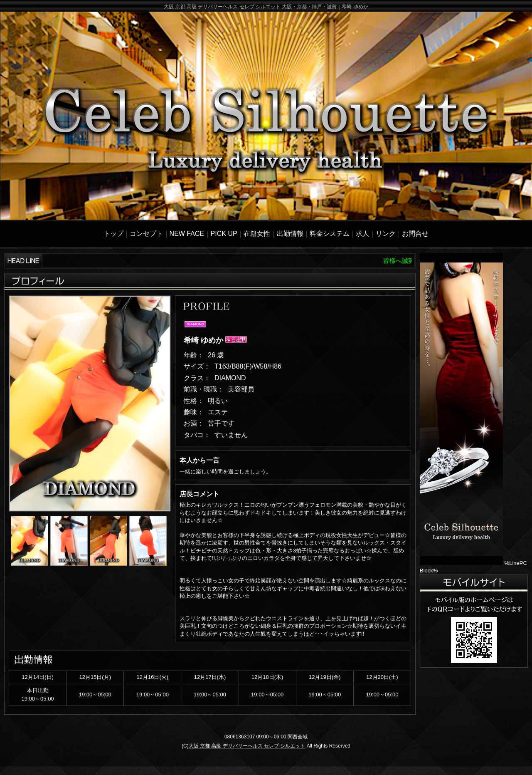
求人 (362, 234)
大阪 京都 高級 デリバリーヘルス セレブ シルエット (247, 746)
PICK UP (224, 234)
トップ (113, 234)
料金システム (330, 234)
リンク (386, 234)
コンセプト (146, 234)
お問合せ (415, 234)
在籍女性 (257, 234)
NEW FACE (187, 234)
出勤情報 (290, 234)
